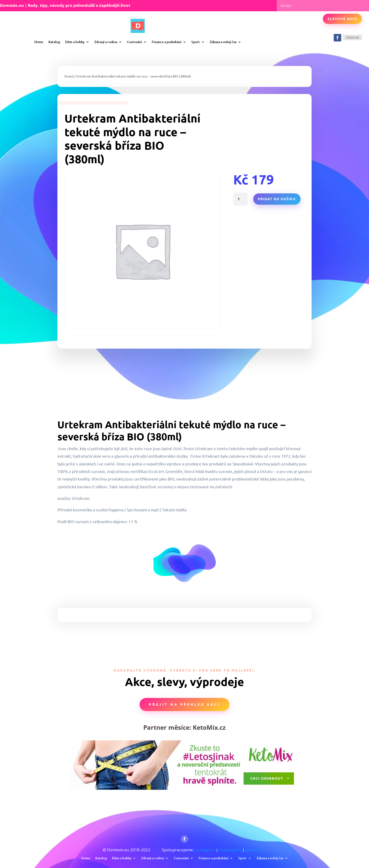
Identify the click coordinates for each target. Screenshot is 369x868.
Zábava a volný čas (223, 42)
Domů (69, 76)
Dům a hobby (75, 42)
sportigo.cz (205, 850)
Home (39, 42)
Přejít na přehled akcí (184, 704)
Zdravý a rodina (106, 42)
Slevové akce (342, 19)
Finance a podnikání (167, 42)
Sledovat (353, 37)
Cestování (134, 42)
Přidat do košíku (277, 199)
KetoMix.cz (209, 727)
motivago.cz (230, 850)
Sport (196, 42)
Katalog (54, 42)
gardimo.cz (256, 850)
